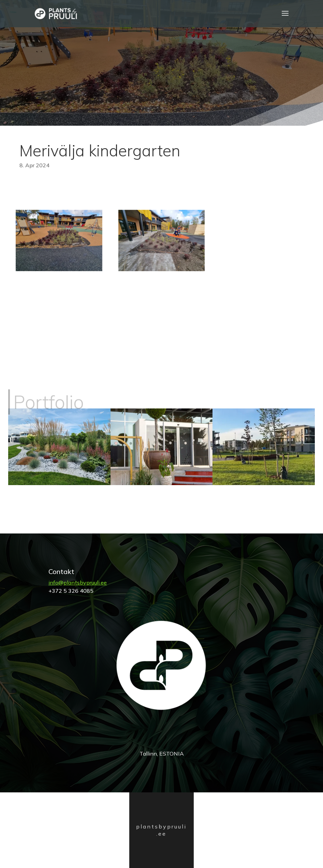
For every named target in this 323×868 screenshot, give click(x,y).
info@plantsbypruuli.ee (78, 583)
